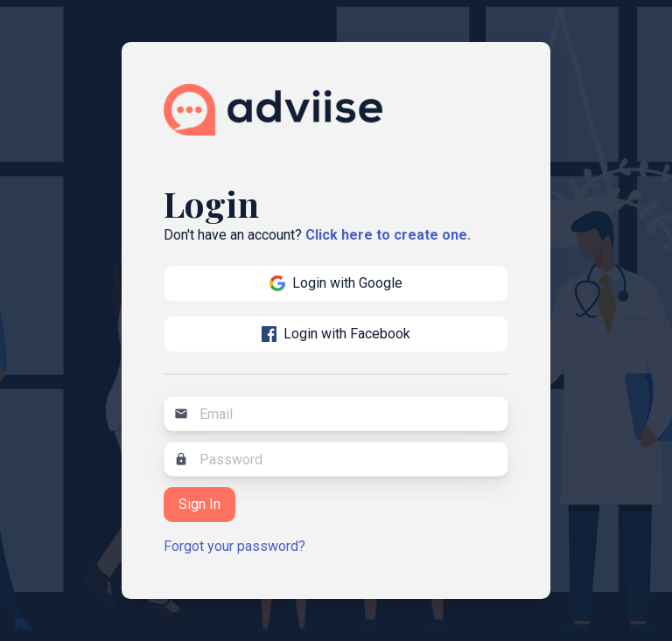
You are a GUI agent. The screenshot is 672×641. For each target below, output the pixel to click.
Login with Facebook (336, 334)
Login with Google (336, 283)
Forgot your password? (234, 546)
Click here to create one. (388, 235)
